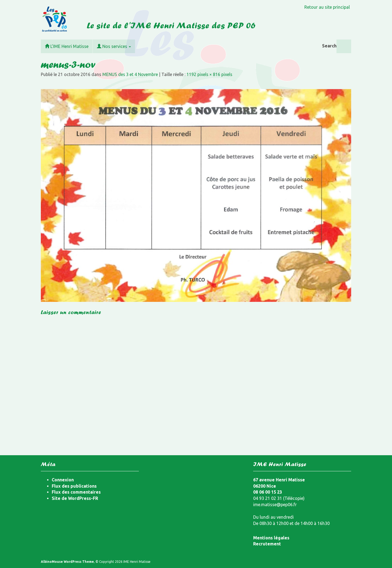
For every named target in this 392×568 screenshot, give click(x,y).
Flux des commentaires (76, 492)
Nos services (114, 46)
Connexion (63, 480)
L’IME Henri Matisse (67, 46)
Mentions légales (271, 538)
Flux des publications (74, 486)
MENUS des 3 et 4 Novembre (130, 74)
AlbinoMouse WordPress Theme (67, 562)
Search (329, 46)
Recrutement (267, 544)
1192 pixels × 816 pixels (210, 74)
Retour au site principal (327, 7)
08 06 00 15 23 (268, 492)
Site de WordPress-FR (75, 498)
